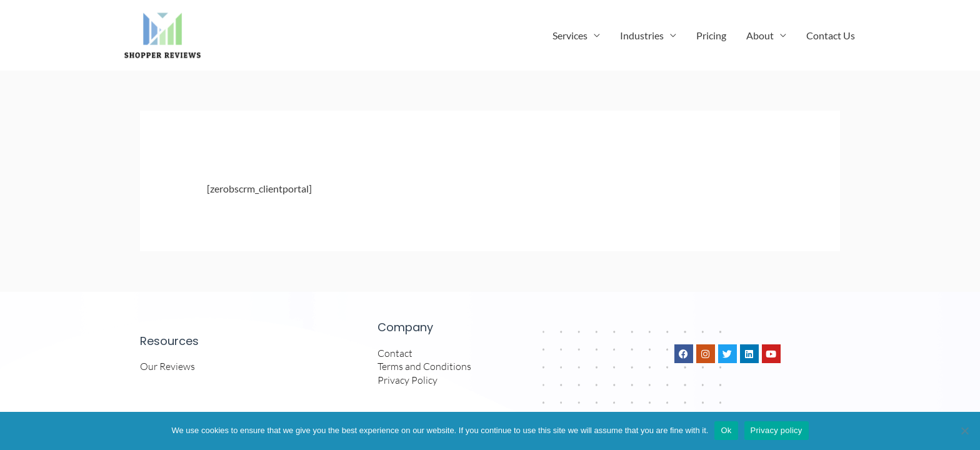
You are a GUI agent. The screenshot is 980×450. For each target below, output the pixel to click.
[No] (964, 431)
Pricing (711, 37)
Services (570, 37)
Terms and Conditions (424, 371)
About (760, 37)
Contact (395, 357)
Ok (726, 430)
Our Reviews (167, 371)
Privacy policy (777, 430)
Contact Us (831, 37)
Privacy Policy (407, 385)
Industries (642, 37)
